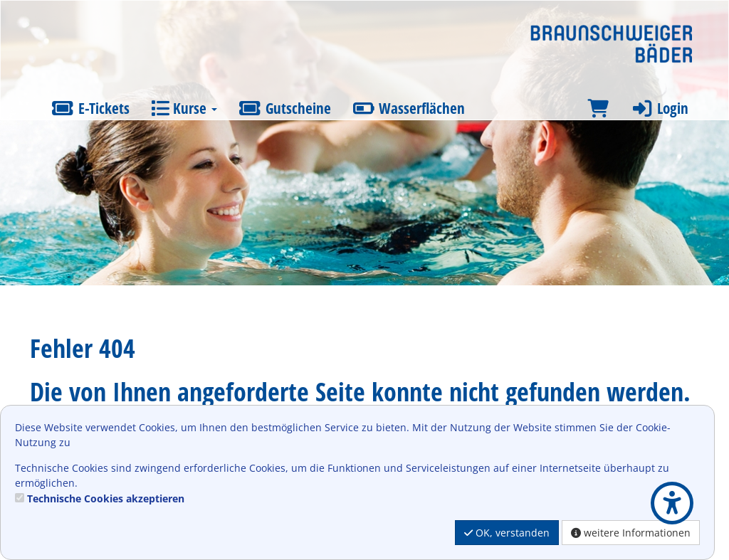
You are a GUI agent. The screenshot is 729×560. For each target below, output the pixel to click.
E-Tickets (90, 108)
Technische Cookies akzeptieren (106, 498)
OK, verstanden (507, 533)
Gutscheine (285, 108)
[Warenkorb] (598, 109)
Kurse (184, 108)
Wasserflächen (409, 108)
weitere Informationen (631, 533)
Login (659, 108)
